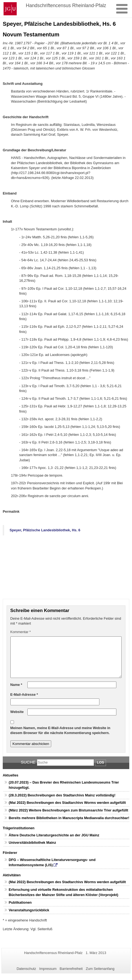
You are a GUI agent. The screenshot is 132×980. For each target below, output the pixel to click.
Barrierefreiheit (71, 969)
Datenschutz (26, 969)
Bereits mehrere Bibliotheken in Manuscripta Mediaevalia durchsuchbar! (69, 818)
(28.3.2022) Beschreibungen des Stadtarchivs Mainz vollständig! (62, 795)
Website (17, 712)
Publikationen (20, 902)
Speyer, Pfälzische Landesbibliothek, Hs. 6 (45, 530)
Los (101, 762)
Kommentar (21, 632)
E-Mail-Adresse (24, 695)
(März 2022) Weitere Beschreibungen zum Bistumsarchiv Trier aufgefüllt (68, 810)
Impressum (48, 969)
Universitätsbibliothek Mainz (32, 843)
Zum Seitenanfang (100, 969)
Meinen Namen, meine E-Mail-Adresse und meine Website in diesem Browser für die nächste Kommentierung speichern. (60, 730)
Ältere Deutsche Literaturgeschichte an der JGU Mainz (54, 835)
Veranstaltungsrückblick (29, 910)
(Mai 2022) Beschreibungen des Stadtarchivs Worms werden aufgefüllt (67, 803)
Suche (28, 762)
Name (16, 685)
